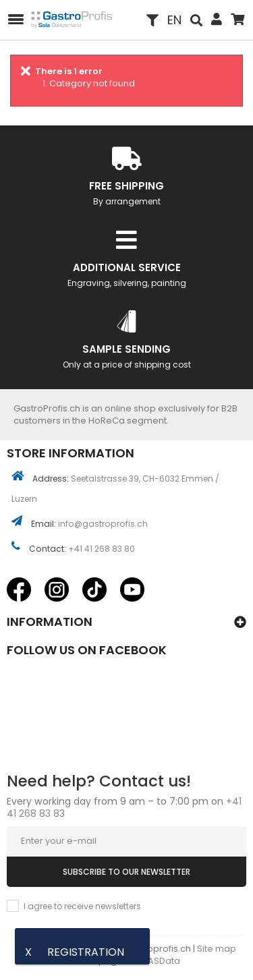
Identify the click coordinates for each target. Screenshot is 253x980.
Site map (217, 949)
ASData (164, 961)
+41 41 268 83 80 (102, 549)
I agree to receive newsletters (82, 906)
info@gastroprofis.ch (103, 524)
